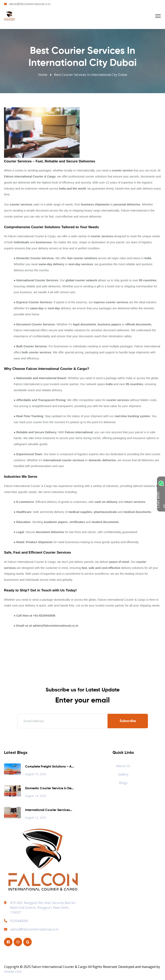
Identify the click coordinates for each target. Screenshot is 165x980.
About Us (123, 766)
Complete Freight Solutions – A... (50, 767)
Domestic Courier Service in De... (49, 788)
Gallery (123, 774)
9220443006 (16, 921)
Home (43, 75)
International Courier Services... (49, 810)
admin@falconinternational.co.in (30, 4)
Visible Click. (13, 972)
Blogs (123, 783)
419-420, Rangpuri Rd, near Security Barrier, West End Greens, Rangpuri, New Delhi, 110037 (43, 908)
